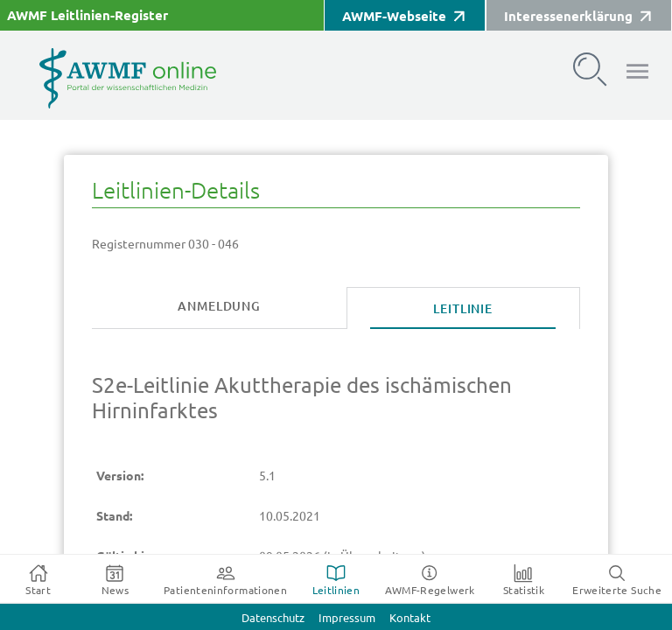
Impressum (347, 618)
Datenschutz (273, 618)
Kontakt (410, 618)
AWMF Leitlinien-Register (87, 15)
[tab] (219, 307)
